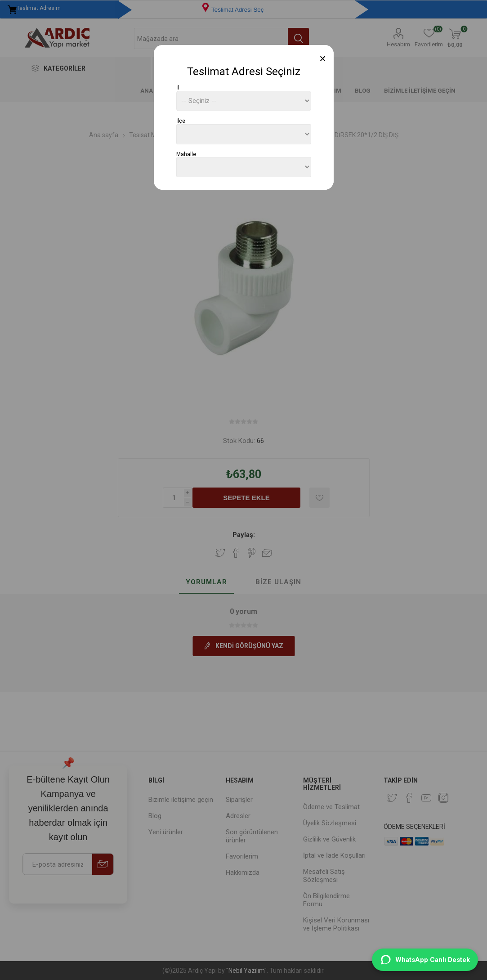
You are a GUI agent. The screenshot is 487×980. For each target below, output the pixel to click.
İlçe (181, 121)
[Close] (323, 59)
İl (178, 88)
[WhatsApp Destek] (425, 960)
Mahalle (186, 154)
